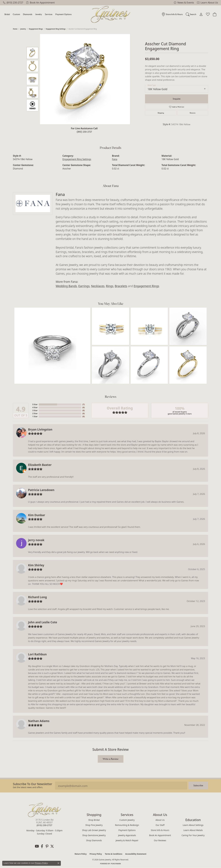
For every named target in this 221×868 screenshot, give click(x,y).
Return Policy (81, 854)
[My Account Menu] (201, 14)
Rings (110, 286)
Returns (193, 113)
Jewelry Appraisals (127, 835)
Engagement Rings (36, 29)
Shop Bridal (94, 820)
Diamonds (28, 14)
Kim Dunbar (37, 515)
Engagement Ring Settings (56, 29)
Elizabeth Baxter (40, 465)
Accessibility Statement (136, 854)
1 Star (35, 416)
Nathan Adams (39, 721)
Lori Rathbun (37, 654)
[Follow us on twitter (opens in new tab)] (52, 846)
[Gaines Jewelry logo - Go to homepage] (111, 14)
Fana (115, 159)
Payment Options (64, 14)
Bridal (7, 14)
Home (15, 29)
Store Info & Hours (160, 830)
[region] (85, 79)
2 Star (35, 413)
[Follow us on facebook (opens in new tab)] (42, 846)
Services (49, 14)
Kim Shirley (36, 565)
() (84, 404)
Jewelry (39, 14)
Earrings (84, 286)
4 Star (35, 407)
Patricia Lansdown (41, 490)
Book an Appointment (160, 835)
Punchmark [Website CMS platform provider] (116, 864)
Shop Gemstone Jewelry (94, 835)
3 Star (35, 410)
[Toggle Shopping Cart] (215, 14)
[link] (13, 3)
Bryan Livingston (40, 429)
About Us (160, 820)
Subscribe (198, 785)
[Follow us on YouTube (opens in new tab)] (37, 846)
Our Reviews (160, 840)
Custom (16, 14)
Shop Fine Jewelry (94, 825)
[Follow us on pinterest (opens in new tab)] (47, 846)
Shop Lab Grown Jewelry (94, 830)
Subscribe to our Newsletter (33, 784)
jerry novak (36, 540)
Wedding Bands (66, 286)
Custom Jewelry (127, 820)
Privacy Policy (96, 854)
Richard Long (37, 597)
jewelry (23, 29)
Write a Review (111, 759)
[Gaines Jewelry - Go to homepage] (44, 810)
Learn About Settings (193, 825)
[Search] (191, 14)
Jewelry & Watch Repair (127, 840)
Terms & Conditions (114, 854)
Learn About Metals (193, 830)
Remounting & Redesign (127, 825)
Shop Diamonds (94, 840)
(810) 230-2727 (84, 132)
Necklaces (98, 286)
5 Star (35, 404)
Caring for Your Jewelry (193, 835)
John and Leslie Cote (43, 622)
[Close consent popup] (58, 863)
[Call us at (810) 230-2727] (44, 825)
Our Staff (160, 825)
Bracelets (121, 286)
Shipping (161, 113)
